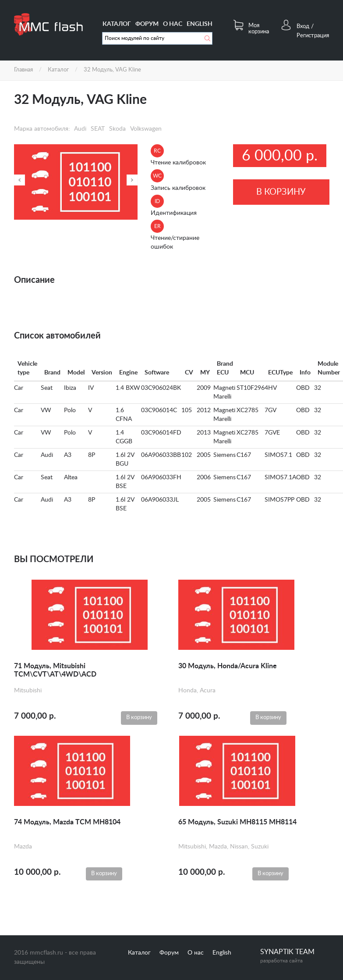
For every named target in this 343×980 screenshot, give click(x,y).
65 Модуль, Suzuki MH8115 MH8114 (237, 822)
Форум (147, 24)
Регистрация (313, 36)
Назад (19, 180)
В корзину (281, 192)
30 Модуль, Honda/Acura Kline (228, 666)
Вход (303, 27)
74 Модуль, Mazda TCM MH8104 (67, 822)
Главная (23, 70)
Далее (132, 180)
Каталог (117, 24)
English (200, 24)
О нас (173, 24)
